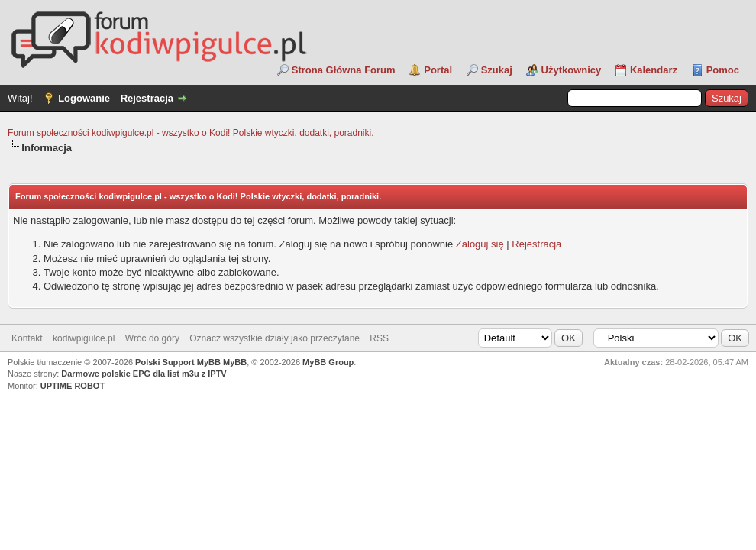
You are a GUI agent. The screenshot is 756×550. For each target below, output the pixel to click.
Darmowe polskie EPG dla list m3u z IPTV (144, 374)
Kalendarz (654, 70)
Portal (438, 70)
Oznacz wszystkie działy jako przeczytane (275, 338)
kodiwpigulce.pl (84, 338)
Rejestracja (147, 98)
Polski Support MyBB (178, 362)
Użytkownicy (572, 70)
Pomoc (723, 70)
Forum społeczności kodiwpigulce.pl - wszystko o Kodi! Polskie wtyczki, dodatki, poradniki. (191, 133)
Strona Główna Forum (344, 70)
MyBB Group (328, 362)
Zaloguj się (480, 244)
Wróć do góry (152, 338)
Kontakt (27, 338)
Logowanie (84, 98)
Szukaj (497, 70)
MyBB (235, 362)
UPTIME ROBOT (73, 386)
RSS (379, 338)
